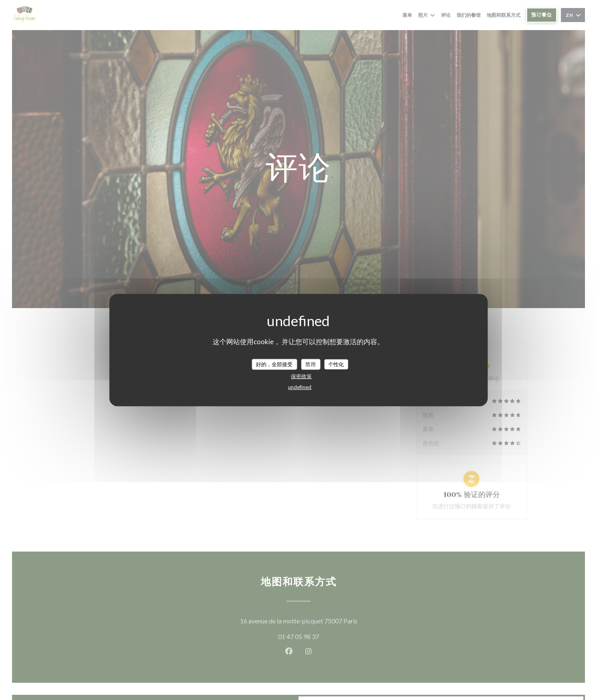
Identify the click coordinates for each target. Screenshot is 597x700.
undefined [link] (300, 387)
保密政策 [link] (301, 376)
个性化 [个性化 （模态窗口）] (336, 364)
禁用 (311, 364)
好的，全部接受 (274, 364)
